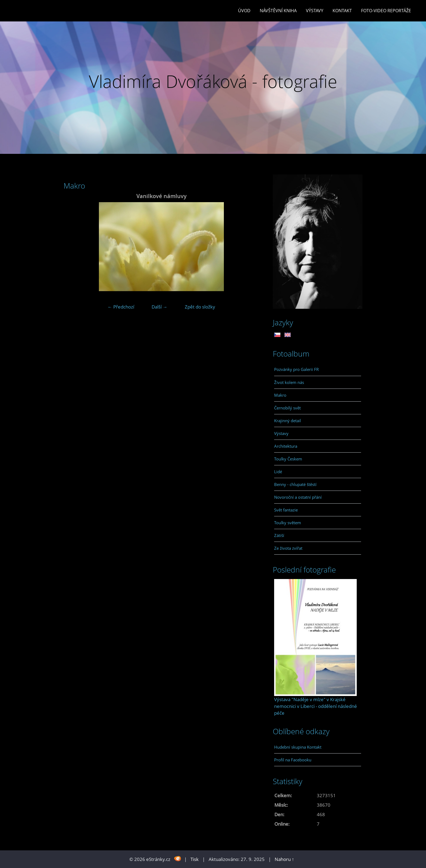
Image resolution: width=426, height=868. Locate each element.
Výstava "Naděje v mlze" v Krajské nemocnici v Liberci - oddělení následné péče (316, 706)
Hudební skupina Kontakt (298, 747)
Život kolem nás (289, 382)
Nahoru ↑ (284, 859)
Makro (280, 395)
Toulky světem (288, 523)
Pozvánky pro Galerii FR (296, 369)
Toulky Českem (288, 459)
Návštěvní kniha (278, 11)
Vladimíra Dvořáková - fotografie (213, 81)
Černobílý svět (287, 408)
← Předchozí (121, 307)
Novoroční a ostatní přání (298, 497)
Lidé (278, 472)
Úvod (244, 11)
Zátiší (279, 535)
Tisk (195, 859)
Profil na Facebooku (293, 760)
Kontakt (342, 11)
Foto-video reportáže (386, 11)
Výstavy (315, 11)
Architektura (286, 446)
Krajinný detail (288, 421)
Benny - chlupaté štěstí (295, 484)
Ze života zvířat (288, 548)
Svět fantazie (286, 510)
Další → (159, 307)
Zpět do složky (200, 307)
